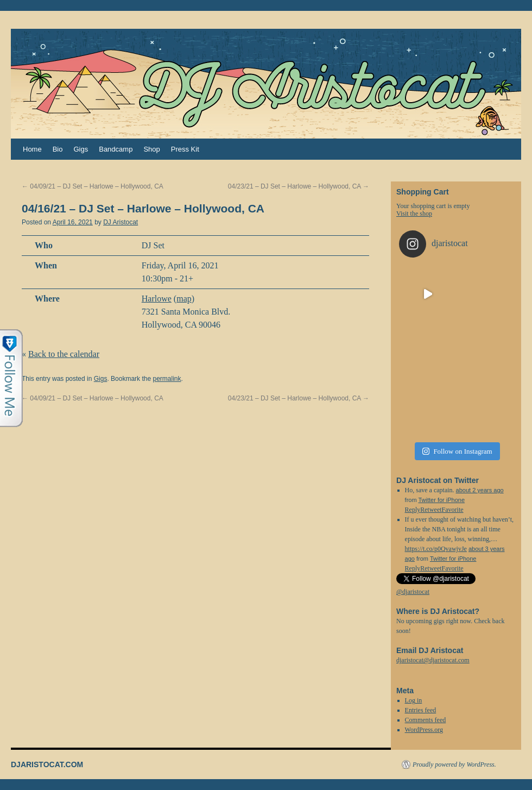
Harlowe (157, 299)
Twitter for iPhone (441, 500)
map (184, 299)
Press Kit (185, 149)
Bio (58, 149)
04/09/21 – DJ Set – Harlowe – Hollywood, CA (93, 186)
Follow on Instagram (457, 451)
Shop (151, 149)
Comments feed (426, 720)
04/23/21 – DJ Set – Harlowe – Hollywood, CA (299, 186)
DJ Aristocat (121, 222)
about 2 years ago (480, 490)
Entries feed (421, 710)
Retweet (431, 568)
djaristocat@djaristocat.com (433, 660)
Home (32, 149)
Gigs (81, 149)
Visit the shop (414, 214)
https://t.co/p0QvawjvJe (436, 549)
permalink (167, 379)
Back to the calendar (64, 354)
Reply (413, 568)
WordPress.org (424, 730)
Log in (414, 700)
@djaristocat (413, 592)
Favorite (453, 568)
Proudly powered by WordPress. (454, 764)
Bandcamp (116, 149)
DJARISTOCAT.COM (47, 764)
